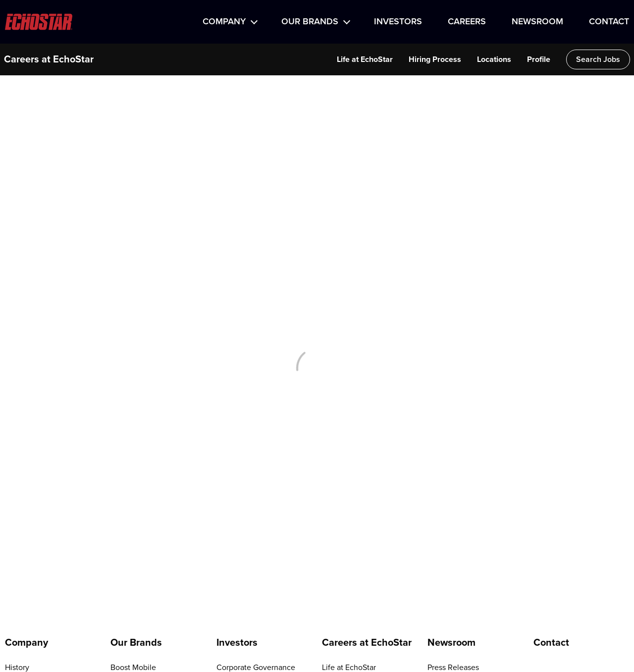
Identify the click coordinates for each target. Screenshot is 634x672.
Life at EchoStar (365, 59)
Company (224, 22)
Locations (494, 59)
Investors (398, 22)
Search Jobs (598, 59)
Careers (467, 22)
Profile (539, 59)
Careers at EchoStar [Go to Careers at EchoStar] (367, 643)
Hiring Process (435, 59)
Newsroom (537, 22)
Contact (609, 22)
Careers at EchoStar (49, 59)
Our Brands (310, 22)
